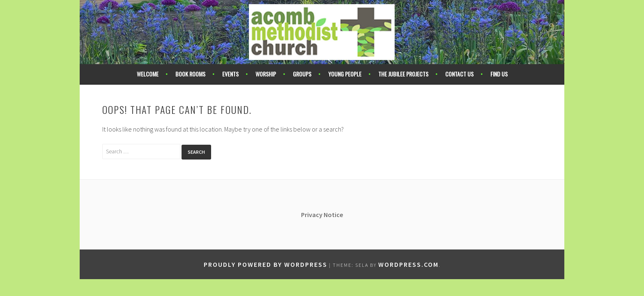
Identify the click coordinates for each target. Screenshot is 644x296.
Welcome (148, 74)
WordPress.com (408, 264)
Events (230, 74)
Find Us (499, 74)
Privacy (312, 215)
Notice (333, 215)
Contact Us (459, 74)
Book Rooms (190, 74)
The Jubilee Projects (403, 74)
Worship (266, 74)
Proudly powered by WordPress (266, 264)
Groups (302, 74)
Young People (345, 74)
